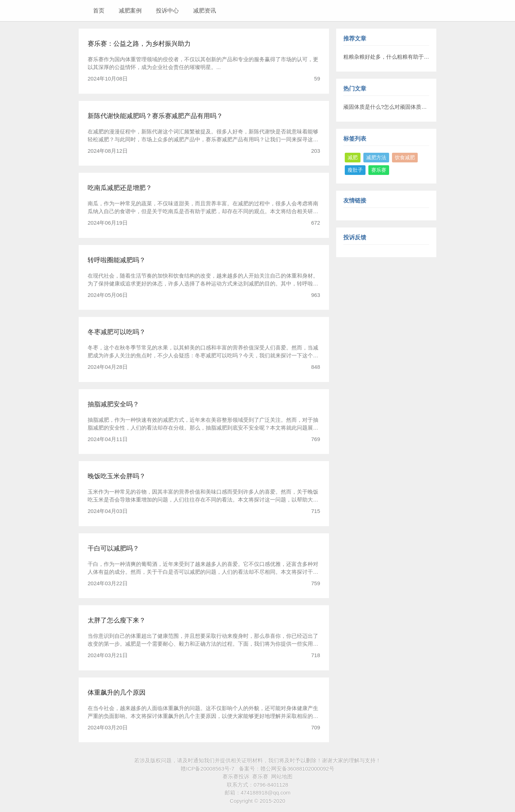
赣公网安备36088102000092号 (297, 769)
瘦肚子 (355, 170)
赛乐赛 (379, 170)
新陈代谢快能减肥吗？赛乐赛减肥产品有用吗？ (155, 116)
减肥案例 (130, 11)
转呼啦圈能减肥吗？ (117, 260)
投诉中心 (167, 11)
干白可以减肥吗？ (113, 548)
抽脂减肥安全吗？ (113, 404)
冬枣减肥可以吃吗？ (117, 332)
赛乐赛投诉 (236, 776)
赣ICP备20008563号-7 (207, 769)
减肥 (353, 157)
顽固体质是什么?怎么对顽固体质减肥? (389, 107)
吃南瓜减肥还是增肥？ (120, 188)
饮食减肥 (405, 157)
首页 (99, 11)
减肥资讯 (205, 11)
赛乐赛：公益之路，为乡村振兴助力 (139, 44)
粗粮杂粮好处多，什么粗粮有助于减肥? (390, 57)
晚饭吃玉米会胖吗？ (117, 476)
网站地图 (282, 776)
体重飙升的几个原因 (117, 693)
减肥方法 (376, 157)
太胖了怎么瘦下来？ (117, 620)
